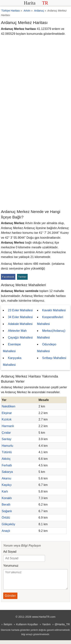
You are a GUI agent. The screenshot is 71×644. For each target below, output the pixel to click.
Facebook (8, 277)
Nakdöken (9, 406)
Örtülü (6, 518)
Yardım (46, 628)
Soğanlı (7, 511)
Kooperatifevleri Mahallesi (50, 320)
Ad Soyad (10, 552)
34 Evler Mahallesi (20, 317)
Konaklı (7, 498)
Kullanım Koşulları (27, 628)
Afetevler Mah (17, 331)
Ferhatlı (7, 465)
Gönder (10, 599)
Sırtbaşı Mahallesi (54, 358)
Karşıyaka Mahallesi (12, 361)
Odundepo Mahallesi (47, 348)
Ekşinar (7, 413)
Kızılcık (7, 419)
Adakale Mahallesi (20, 324)
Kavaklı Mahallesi (54, 310)
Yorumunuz (11, 566)
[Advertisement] (35, 171)
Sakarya (7, 472)
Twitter (22, 277)
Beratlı (6, 505)
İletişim (8, 628)
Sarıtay (7, 439)
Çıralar (6, 433)
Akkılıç (6, 459)
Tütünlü (7, 452)
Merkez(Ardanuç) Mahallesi (51, 334)
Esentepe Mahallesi (12, 348)
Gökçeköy (8, 524)
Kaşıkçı (7, 485)
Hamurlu (7, 446)
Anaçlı (6, 531)
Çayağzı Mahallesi (20, 338)
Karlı (5, 491)
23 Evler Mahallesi (20, 310)
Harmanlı (8, 426)
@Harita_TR (62, 628)
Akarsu (6, 478)
